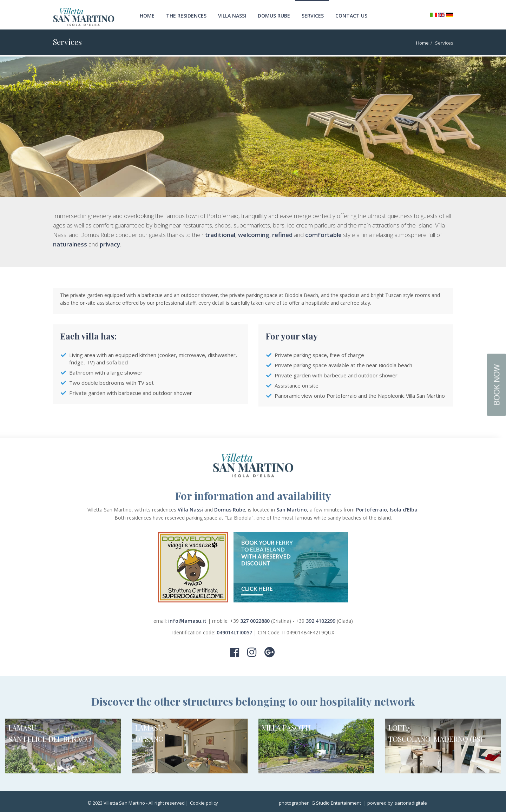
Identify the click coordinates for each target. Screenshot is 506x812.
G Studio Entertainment (336, 803)
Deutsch (450, 15)
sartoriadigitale (411, 803)
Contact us (351, 16)
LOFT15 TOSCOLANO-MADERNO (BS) (435, 733)
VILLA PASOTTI (286, 728)
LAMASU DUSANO (149, 733)
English (442, 15)
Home (147, 16)
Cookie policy (204, 803)
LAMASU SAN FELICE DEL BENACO (50, 733)
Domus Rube (274, 16)
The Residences (186, 16)
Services (313, 16)
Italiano (434, 15)
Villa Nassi (232, 16)
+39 (251, 621)
